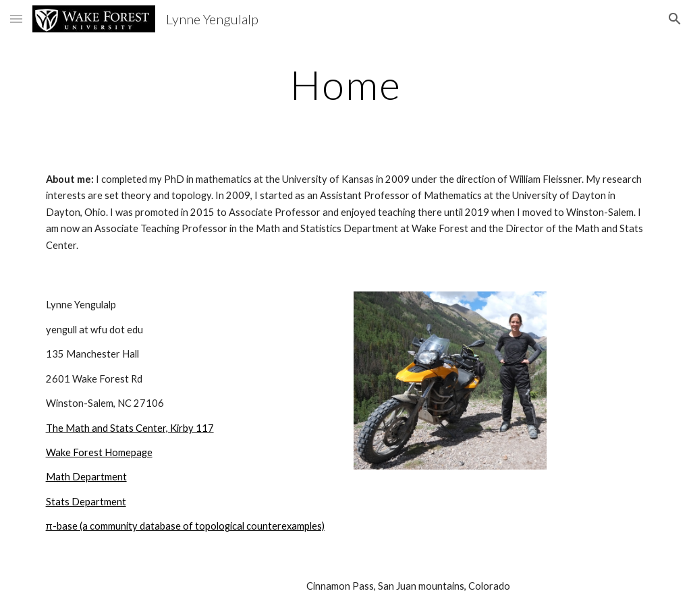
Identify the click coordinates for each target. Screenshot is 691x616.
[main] (346, 84)
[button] (16, 19)
